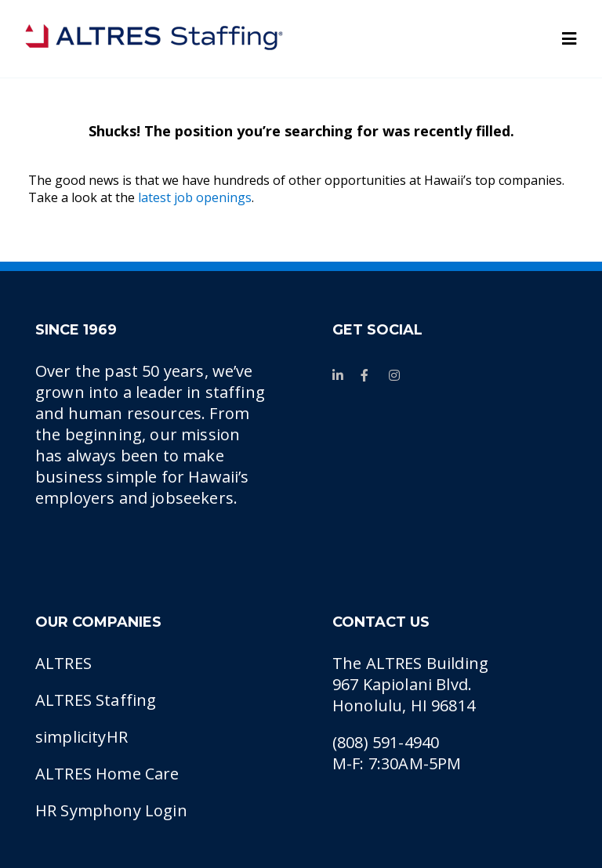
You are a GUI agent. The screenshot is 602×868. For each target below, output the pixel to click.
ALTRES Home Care (107, 774)
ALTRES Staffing (96, 700)
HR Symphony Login (111, 810)
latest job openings (195, 197)
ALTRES (63, 663)
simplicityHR (82, 737)
